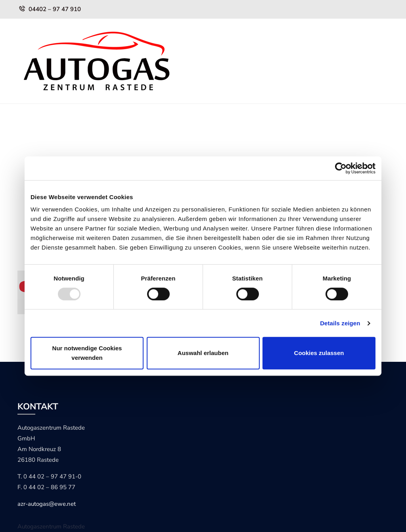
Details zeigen (340, 323)
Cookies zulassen (319, 353)
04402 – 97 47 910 (55, 9)
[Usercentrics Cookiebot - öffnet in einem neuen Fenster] (341, 168)
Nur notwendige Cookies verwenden (87, 353)
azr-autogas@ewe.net (47, 504)
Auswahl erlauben (203, 353)
